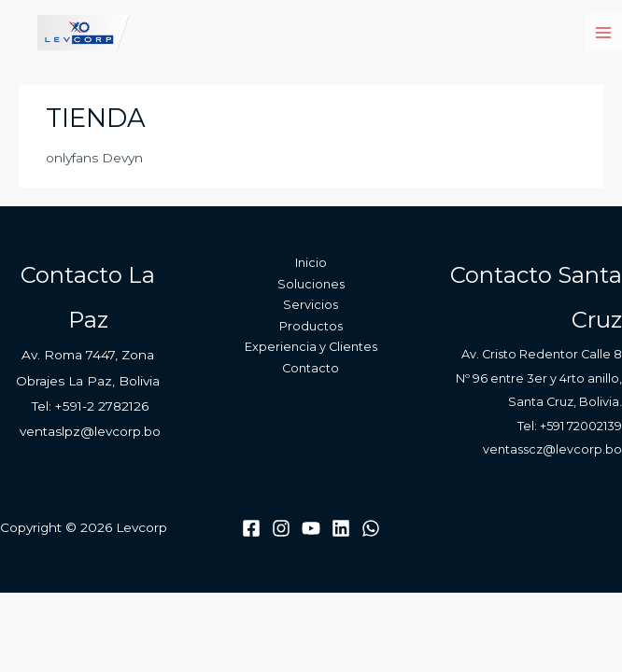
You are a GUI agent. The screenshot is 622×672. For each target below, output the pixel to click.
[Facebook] (251, 528)
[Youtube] (311, 528)
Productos (311, 326)
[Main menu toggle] (604, 33)
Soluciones (311, 284)
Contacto (311, 368)
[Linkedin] (341, 528)
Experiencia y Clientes (311, 347)
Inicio (311, 263)
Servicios (311, 305)
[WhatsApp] (371, 528)
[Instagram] (281, 528)
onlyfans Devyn (94, 158)
